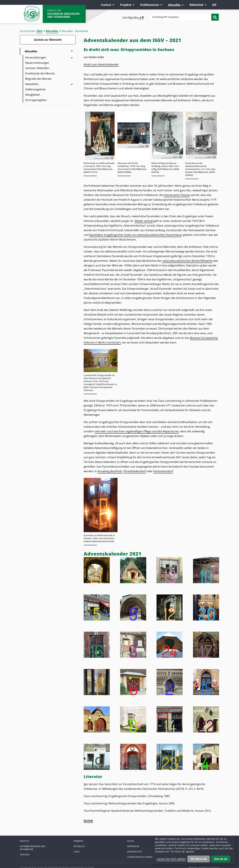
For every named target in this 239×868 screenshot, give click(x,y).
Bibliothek (196, 5)
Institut (106, 5)
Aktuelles (174, 5)
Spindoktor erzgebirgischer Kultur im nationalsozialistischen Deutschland (135, 235)
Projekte (126, 5)
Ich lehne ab (199, 859)
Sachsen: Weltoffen (37, 68)
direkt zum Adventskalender (101, 64)
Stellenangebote (35, 89)
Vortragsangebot (36, 100)
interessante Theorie (177, 195)
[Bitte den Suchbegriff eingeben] (184, 17)
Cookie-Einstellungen (140, 857)
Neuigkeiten (33, 95)
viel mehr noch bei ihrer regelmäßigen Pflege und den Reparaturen (137, 431)
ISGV (40, 31)
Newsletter (32, 84)
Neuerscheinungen (37, 63)
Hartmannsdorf (163, 471)
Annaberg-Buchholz (110, 471)
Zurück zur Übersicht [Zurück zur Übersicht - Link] (48, 40)
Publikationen (150, 5)
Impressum (133, 846)
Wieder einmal (144, 221)
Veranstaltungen (36, 57)
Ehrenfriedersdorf (135, 471)
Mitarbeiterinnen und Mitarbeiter (33, 848)
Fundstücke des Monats (40, 73)
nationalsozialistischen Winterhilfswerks (187, 261)
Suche (131, 841)
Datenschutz (135, 852)
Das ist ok (221, 859)
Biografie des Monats (38, 79)
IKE (214, 5)
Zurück (88, 821)
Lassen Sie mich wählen (171, 859)
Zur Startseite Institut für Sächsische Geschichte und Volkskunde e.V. (53, 14)
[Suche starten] (215, 17)
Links (77, 852)
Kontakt (25, 855)
